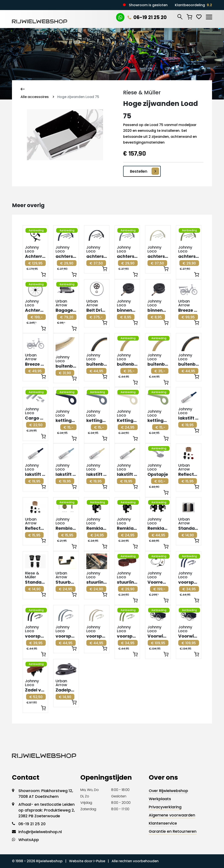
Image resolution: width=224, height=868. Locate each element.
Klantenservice (163, 823)
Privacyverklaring (165, 807)
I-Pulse (99, 861)
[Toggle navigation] (209, 16)
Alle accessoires (35, 97)
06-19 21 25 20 (147, 17)
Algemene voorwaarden (172, 815)
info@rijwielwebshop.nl (40, 832)
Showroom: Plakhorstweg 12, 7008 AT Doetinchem (46, 794)
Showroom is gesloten (148, 5)
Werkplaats (160, 799)
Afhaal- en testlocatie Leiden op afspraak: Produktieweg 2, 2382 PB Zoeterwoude (47, 810)
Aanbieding (36, 230)
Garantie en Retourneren (173, 831)
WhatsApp (29, 840)
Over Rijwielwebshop (168, 791)
